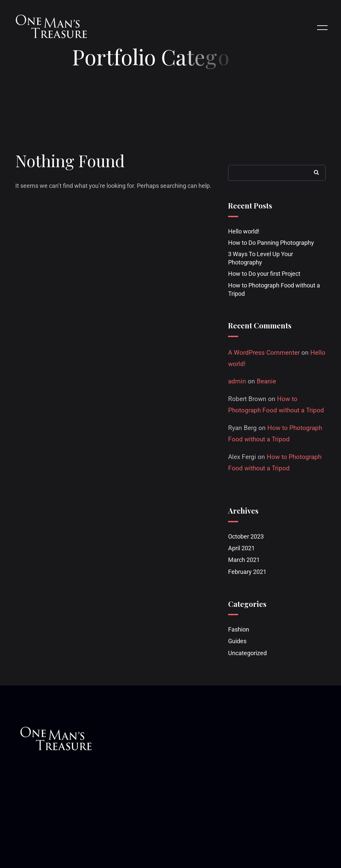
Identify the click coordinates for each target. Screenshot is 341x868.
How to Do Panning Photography (271, 243)
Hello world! (244, 232)
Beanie (266, 382)
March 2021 (244, 560)
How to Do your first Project (264, 274)
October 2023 (246, 537)
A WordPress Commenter (264, 353)
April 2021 (241, 548)
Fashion (239, 630)
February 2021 (247, 572)
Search (316, 173)
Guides (237, 642)
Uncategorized (247, 653)
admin (237, 382)
